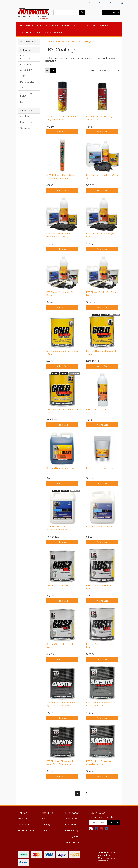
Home (49, 41)
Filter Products (28, 42)
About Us (103, 3)
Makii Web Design (104, 861)
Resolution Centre (26, 830)
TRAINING (26, 33)
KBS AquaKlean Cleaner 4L (100, 527)
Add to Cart (62, 132)
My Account (24, 819)
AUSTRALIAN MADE (53, 33)
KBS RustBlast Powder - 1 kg (100, 468)
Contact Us (114, 3)
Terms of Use (71, 819)
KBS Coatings (85, 41)
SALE (38, 33)
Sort (93, 70)
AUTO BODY (69, 25)
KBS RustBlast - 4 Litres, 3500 (61, 468)
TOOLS (84, 25)
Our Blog (46, 825)
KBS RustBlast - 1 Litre (97, 410)
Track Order (23, 825)
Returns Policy (27, 122)
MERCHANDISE (100, 25)
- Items (109, 12)
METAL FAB (52, 25)
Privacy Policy (72, 825)
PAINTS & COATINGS (31, 25)
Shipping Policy (72, 836)
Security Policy (72, 842)
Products (92, 3)
